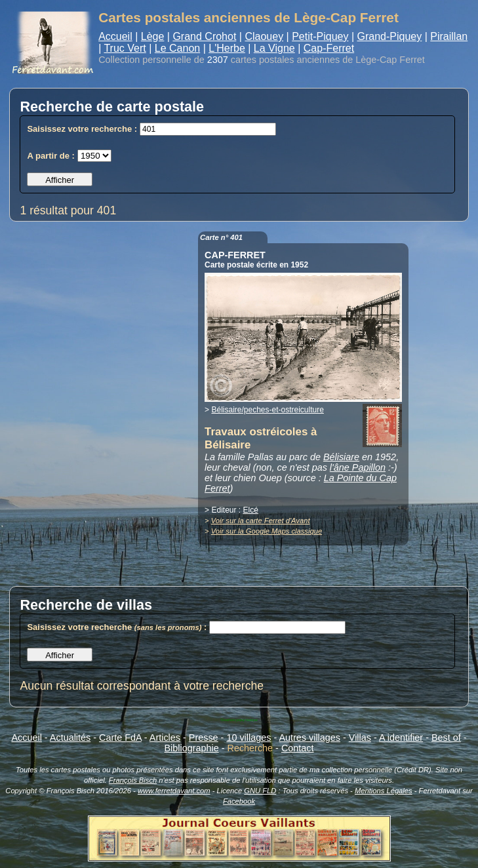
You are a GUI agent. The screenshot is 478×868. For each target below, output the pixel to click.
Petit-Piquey (320, 36)
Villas (360, 738)
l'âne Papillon (358, 467)
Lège (153, 36)
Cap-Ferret (329, 48)
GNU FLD (260, 791)
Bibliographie (192, 748)
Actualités (70, 738)
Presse (204, 738)
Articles (165, 738)
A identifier (401, 738)
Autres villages (309, 738)
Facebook (239, 801)
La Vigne (274, 48)
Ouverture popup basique (239, 720)
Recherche (250, 748)
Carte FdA (120, 738)
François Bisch (133, 780)
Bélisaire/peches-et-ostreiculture (267, 410)
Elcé (250, 510)
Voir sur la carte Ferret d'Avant (261, 521)
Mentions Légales (384, 791)
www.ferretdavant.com (174, 791)
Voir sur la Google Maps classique (267, 531)
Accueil (115, 36)
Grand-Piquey (390, 36)
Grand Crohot (204, 36)
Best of (446, 738)
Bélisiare (341, 457)
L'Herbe (227, 48)
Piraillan (449, 36)
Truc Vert (125, 48)
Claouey (264, 36)
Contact (298, 748)
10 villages (249, 738)
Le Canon (177, 48)
